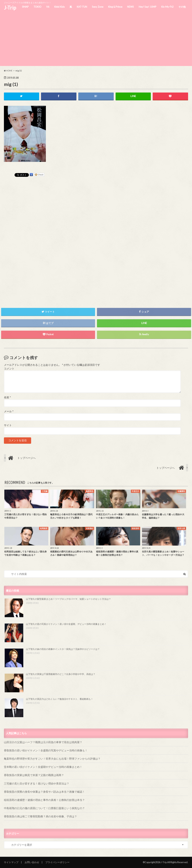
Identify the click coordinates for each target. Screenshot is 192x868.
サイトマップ (11, 862)
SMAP (25, 7)
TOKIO (37, 7)
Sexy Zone (98, 7)
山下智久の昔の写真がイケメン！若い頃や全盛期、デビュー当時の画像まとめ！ (66, 624)
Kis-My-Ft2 (167, 7)
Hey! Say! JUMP (148, 7)
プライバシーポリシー (57, 862)
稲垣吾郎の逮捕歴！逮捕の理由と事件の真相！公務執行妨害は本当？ (44, 800)
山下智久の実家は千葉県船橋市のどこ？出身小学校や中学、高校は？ (61, 674)
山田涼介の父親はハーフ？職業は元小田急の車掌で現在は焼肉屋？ (43, 742)
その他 (182, 7)
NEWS (130, 7)
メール (9, 411)
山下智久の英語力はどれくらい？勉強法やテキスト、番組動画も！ (59, 699)
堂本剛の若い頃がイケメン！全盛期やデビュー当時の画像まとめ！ (43, 767)
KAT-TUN (82, 7)
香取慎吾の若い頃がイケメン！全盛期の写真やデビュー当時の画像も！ (46, 750)
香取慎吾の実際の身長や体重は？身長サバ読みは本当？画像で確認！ (44, 792)
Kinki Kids (59, 7)
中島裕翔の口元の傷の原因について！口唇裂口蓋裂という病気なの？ (44, 808)
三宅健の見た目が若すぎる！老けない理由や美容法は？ (37, 783)
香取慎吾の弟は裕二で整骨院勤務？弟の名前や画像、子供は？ (40, 816)
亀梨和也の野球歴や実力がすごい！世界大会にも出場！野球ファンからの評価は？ (52, 759)
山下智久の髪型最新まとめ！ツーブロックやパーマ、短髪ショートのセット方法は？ (68, 599)
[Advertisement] (96, 40)
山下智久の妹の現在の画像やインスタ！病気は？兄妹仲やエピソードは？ (63, 649)
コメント (9, 369)
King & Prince (115, 7)
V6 (48, 7)
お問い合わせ (32, 862)
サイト (8, 425)
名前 (7, 397)
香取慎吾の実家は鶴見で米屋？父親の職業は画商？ (34, 775)
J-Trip (10, 8)
